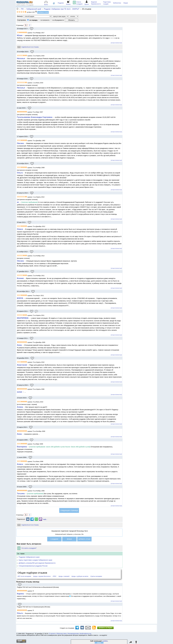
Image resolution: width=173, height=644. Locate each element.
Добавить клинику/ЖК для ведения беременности (37, 563)
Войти (46, 5)
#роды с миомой (64, 576)
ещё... (45, 519)
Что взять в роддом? (27, 548)
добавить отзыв (84, 539)
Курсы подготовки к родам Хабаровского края (35, 560)
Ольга (20, 173)
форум (69, 539)
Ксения (20, 278)
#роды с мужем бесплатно (42, 576)
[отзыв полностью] (116, 43)
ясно (99, 643)
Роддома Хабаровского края (29, 557)
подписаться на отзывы (28, 47)
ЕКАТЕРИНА (23, 318)
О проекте (52, 634)
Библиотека (117, 3)
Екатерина (22, 447)
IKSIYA (20, 298)
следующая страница (69, 510)
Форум (126, 3)
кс (18, 202)
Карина (20, 594)
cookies (105, 641)
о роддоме (54, 539)
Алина (20, 407)
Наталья (21, 58)
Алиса (20, 464)
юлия (20, 392)
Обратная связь (62, 634)
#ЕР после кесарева (24, 576)
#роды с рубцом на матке (80, 576)
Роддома (61, 3)
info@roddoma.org (85, 634)
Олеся (20, 229)
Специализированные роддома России (33, 566)
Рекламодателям (73, 634)
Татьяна (21, 493)
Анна (19, 345)
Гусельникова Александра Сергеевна (35, 117)
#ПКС (55, 576)
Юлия (20, 35)
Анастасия (22, 365)
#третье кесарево (96, 576)
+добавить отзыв (43, 12)
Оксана (20, 143)
